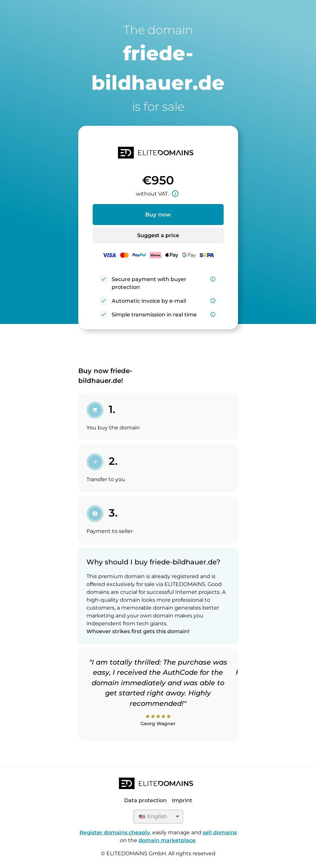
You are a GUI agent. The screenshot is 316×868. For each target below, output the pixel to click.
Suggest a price (158, 235)
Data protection (145, 800)
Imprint (182, 800)
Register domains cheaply (115, 832)
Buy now (158, 215)
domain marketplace (167, 840)
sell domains (220, 832)
